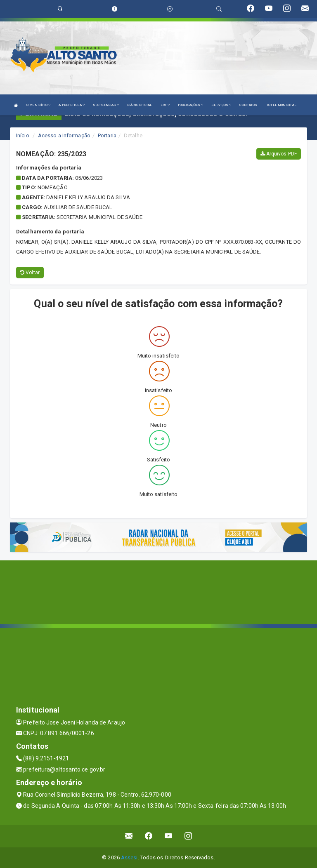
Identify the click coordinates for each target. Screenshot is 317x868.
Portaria (107, 135)
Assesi (129, 857)
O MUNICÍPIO (38, 105)
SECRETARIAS (106, 105)
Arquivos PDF (279, 154)
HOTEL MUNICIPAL (281, 105)
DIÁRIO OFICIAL (140, 105)
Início (23, 135)
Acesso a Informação (64, 135)
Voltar (30, 273)
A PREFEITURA (71, 105)
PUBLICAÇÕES (190, 105)
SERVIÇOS (221, 105)
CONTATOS (248, 105)
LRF (165, 105)
